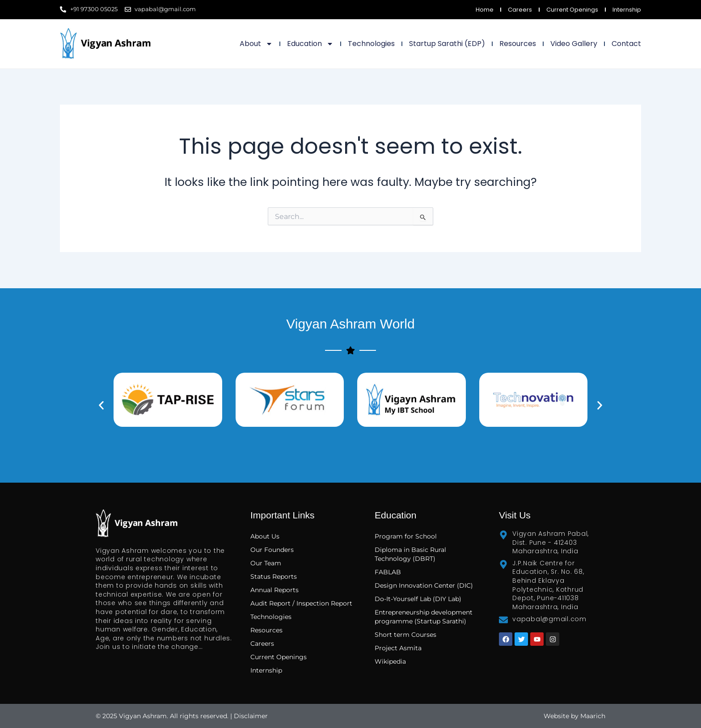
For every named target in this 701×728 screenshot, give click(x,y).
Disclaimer (251, 716)
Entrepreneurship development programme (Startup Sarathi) (424, 617)
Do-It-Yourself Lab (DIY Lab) (418, 599)
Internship (627, 10)
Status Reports (274, 577)
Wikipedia (390, 661)
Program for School (407, 536)
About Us (265, 536)
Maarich (593, 716)
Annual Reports (274, 590)
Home (485, 10)
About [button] (256, 44)
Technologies (371, 44)
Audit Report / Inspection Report (301, 603)
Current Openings (572, 10)
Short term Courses (405, 635)
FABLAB (388, 572)
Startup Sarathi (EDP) (447, 44)
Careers (520, 10)
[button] (101, 405)
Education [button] (310, 44)
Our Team (266, 563)
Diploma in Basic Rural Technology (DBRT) (410, 554)
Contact (626, 44)
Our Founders (272, 550)
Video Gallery (574, 44)
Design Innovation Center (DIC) (424, 585)
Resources (518, 44)
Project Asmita (398, 648)
